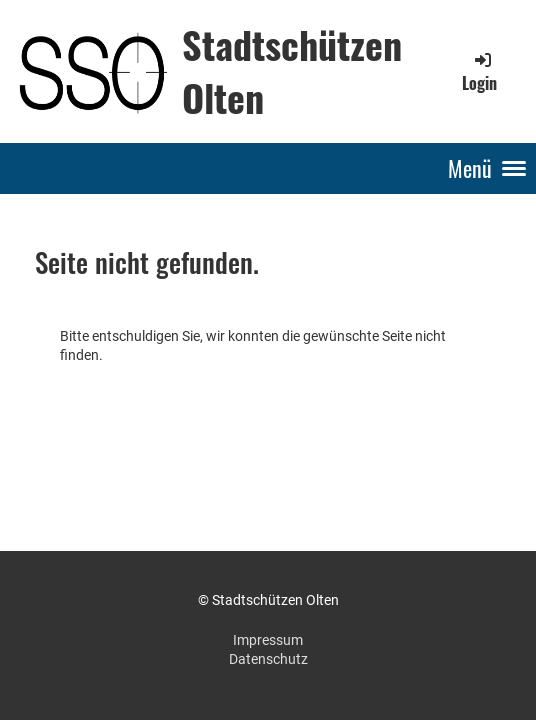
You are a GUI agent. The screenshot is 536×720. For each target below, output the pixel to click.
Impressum (268, 640)
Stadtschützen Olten (292, 70)
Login (479, 72)
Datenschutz (268, 659)
